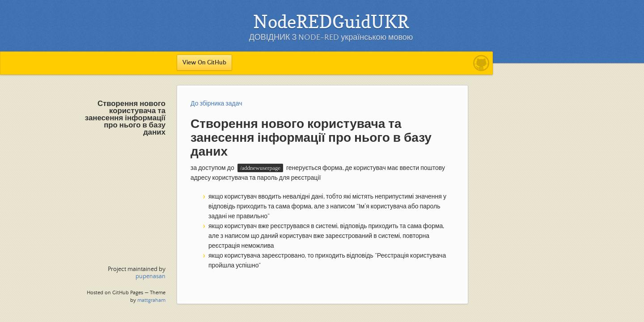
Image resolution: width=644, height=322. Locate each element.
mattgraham (151, 300)
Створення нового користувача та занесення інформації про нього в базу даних (125, 118)
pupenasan (150, 276)
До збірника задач (216, 104)
